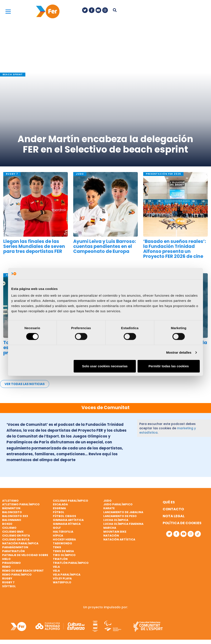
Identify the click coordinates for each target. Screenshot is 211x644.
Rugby (7, 578)
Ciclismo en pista (16, 536)
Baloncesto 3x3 (15, 516)
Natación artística (119, 539)
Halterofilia (63, 532)
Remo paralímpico (17, 575)
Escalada (60, 504)
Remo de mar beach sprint (23, 571)
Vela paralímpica (67, 575)
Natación (111, 536)
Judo (107, 501)
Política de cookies (182, 523)
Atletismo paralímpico (21, 504)
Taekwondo (62, 543)
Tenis (57, 547)
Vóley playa (62, 578)
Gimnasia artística (68, 520)
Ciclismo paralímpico (71, 501)
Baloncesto (12, 512)
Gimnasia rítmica (67, 524)
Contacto (173, 509)
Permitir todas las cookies (169, 366)
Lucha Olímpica (116, 520)
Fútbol (59, 512)
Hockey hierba (64, 539)
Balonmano (12, 520)
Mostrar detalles (179, 352)
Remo (6, 567)
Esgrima (59, 508)
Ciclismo (9, 528)
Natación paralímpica (20, 543)
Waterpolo (62, 582)
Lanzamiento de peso (120, 516)
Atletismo (10, 501)
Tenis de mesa (63, 551)
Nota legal (174, 516)
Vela (56, 567)
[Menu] (8, 11)
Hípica (58, 536)
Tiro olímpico (64, 555)
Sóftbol (9, 586)
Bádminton (11, 508)
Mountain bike (115, 532)
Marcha (110, 528)
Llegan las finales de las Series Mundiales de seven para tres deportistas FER (34, 246)
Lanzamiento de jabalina (123, 512)
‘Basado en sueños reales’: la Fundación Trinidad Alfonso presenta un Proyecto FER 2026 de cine (175, 249)
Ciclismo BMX (13, 532)
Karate (109, 508)
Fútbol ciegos (64, 516)
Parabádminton (15, 547)
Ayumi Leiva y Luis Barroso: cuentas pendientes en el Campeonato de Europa (105, 246)
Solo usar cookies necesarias (105, 366)
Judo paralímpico (118, 504)
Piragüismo (11, 563)
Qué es (169, 502)
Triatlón (60, 559)
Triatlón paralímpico (71, 563)
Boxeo (7, 524)
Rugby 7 (8, 582)
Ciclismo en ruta (16, 539)
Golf (57, 528)
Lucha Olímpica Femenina (123, 524)
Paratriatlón (13, 551)
